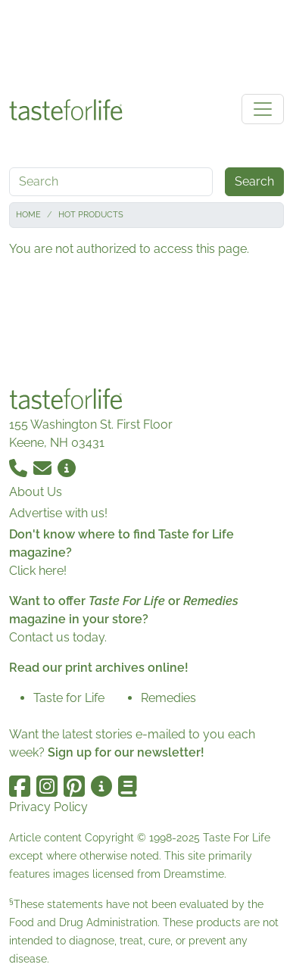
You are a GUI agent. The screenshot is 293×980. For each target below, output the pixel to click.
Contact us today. (58, 637)
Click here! (38, 571)
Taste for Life (69, 698)
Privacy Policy (48, 807)
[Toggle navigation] (263, 109)
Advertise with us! (58, 513)
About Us (36, 492)
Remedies (168, 698)
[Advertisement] (147, 44)
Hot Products (91, 215)
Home (28, 215)
